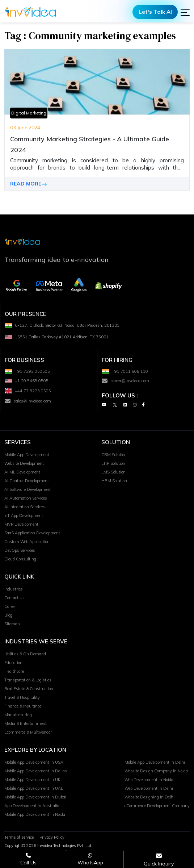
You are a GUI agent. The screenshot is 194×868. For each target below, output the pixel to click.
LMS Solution (113, 472)
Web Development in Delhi (149, 789)
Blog (8, 615)
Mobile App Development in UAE (34, 789)
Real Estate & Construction (29, 689)
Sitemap (12, 624)
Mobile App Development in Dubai (35, 797)
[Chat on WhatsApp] (90, 859)
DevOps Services (20, 551)
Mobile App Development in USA (34, 763)
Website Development (24, 464)
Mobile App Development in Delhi (155, 763)
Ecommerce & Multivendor (28, 733)
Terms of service (19, 838)
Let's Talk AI (155, 12)
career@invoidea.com (125, 381)
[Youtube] (104, 405)
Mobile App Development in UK (32, 780)
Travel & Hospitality (22, 698)
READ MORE (29, 184)
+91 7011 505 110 (125, 372)
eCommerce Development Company (157, 806)
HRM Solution (114, 481)
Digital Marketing (29, 113)
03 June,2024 (25, 128)
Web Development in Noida (149, 780)
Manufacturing (18, 715)
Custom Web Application (27, 542)
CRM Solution (114, 455)
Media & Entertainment (26, 724)
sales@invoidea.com (28, 401)
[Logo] (31, 12)
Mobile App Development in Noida (35, 815)
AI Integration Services (25, 507)
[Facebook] (144, 405)
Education (13, 663)
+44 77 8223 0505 (28, 391)
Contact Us (14, 598)
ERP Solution (113, 464)
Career (10, 607)
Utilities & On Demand (25, 654)
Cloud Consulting (20, 559)
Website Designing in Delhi (149, 797)
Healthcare (14, 672)
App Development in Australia (32, 806)
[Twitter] (115, 405)
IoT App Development (24, 516)
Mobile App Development (27, 455)
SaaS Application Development (32, 533)
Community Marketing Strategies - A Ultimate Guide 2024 (90, 144)
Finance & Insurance (23, 706)
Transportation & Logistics (28, 680)
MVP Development (21, 525)
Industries (14, 589)
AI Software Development (28, 490)
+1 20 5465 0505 (27, 381)
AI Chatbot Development (27, 481)
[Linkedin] (125, 405)
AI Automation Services (26, 498)
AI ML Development (22, 472)
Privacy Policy (52, 838)
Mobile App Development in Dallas (36, 771)
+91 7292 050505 (27, 372)
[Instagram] (135, 405)
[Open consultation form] (159, 859)
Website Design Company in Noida (156, 771)
